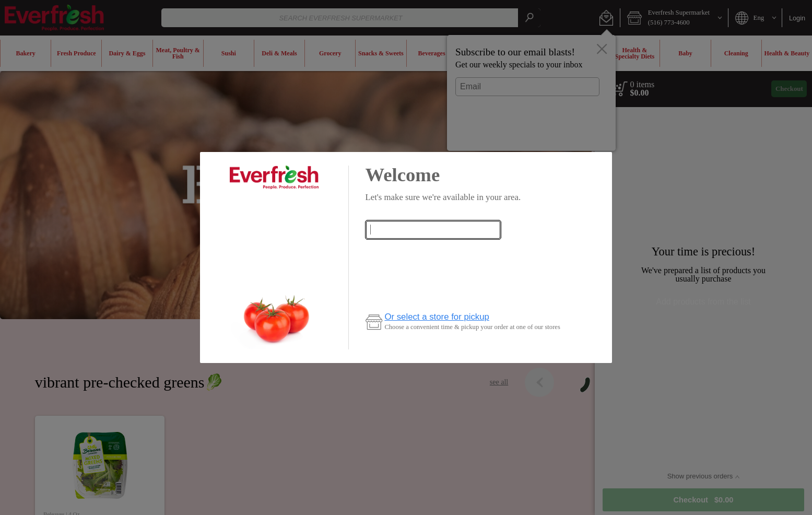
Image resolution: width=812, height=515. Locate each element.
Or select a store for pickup (437, 317)
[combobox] (433, 230)
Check (433, 253)
